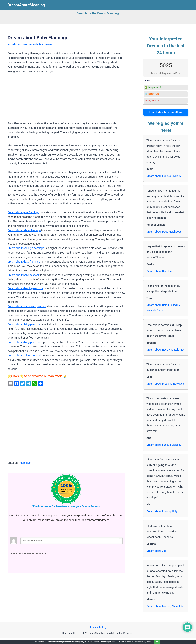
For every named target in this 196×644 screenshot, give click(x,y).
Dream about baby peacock (24, 275)
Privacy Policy (98, 633)
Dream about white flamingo (25, 230)
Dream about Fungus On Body (164, 176)
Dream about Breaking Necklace (166, 389)
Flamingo (25, 462)
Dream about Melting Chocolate (165, 612)
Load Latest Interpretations (166, 112)
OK (157, 642)
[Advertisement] (66, 99)
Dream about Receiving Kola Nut (163, 353)
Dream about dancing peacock (26, 288)
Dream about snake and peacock (27, 306)
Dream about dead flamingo (24, 261)
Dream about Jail (157, 556)
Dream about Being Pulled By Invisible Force (164, 308)
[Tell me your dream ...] (71, 540)
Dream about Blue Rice (160, 271)
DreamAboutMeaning (26, 5)
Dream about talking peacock (25, 355)
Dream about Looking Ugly (162, 517)
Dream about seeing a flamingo (26, 248)
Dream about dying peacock (24, 342)
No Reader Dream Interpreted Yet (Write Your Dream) (31, 44)
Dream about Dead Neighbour (164, 232)
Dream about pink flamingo (24, 212)
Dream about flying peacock (24, 324)
